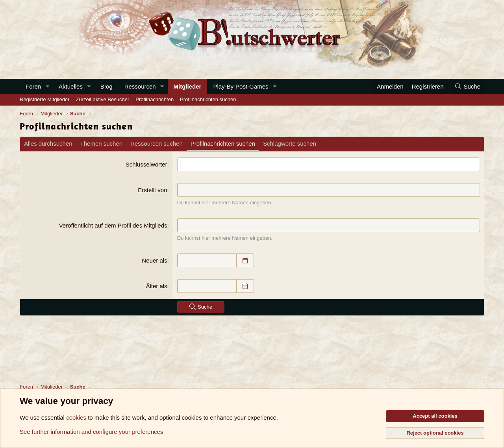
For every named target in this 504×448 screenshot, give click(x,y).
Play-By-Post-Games (241, 86)
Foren (33, 86)
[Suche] (467, 86)
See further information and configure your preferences (91, 432)
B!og (107, 86)
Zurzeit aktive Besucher (102, 99)
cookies (76, 417)
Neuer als (154, 260)
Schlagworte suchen (290, 143)
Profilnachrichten (155, 99)
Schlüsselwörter (146, 164)
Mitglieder (188, 86)
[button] (47, 86)
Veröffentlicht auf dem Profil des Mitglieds (113, 225)
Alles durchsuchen (48, 143)
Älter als (156, 286)
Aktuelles (71, 86)
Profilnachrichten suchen (208, 99)
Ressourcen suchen (157, 143)
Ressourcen (140, 86)
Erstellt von (152, 190)
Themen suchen (102, 143)
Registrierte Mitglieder (44, 99)
